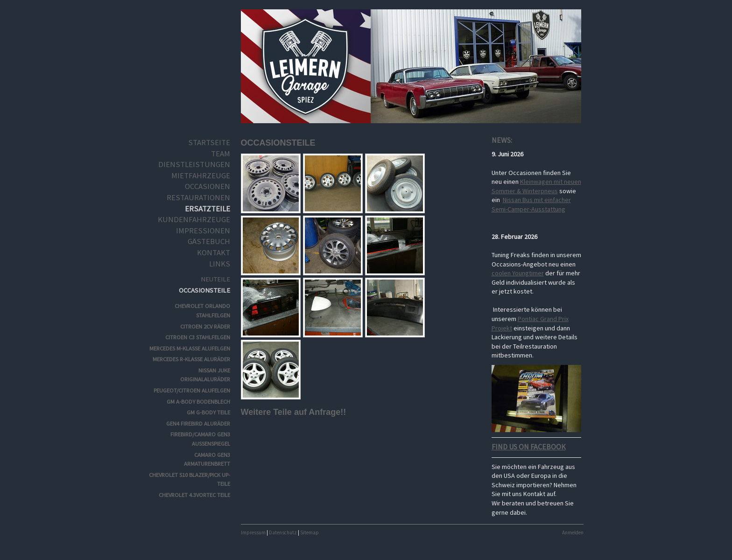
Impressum (253, 532)
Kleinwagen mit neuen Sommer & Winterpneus (536, 186)
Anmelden (573, 532)
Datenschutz (283, 532)
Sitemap (310, 532)
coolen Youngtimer (518, 273)
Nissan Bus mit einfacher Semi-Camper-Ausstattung (531, 204)
